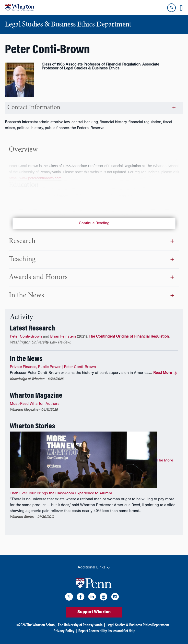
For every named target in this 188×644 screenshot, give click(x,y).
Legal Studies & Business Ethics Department (138, 625)
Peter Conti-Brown (26, 337)
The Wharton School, (41, 625)
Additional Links (94, 568)
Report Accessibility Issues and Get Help (107, 631)
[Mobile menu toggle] (181, 8)
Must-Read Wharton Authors (35, 404)
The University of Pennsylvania (80, 625)
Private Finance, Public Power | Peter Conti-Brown (53, 367)
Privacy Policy (64, 631)
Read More (165, 373)
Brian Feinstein (63, 337)
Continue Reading (94, 223)
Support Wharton (94, 612)
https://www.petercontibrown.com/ (36, 178)
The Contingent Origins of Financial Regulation (129, 337)
